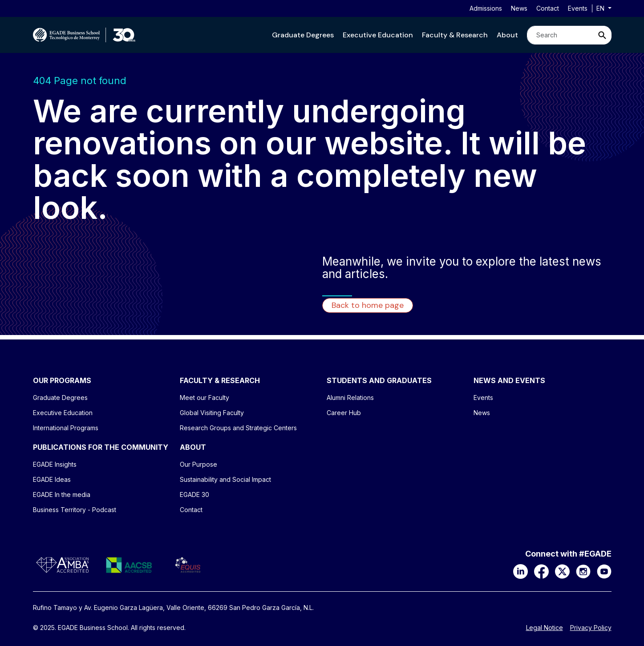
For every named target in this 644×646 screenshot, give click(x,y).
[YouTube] (604, 571)
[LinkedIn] (520, 571)
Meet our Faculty (205, 398)
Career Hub (344, 413)
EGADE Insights (55, 464)
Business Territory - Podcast (75, 510)
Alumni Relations (350, 398)
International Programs (66, 428)
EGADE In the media (62, 495)
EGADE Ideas (52, 479)
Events (578, 8)
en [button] (601, 8)
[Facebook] (541, 571)
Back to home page (368, 305)
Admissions (486, 8)
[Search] (560, 35)
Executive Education (378, 35)
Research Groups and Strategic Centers (238, 428)
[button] (303, 35)
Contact (548, 8)
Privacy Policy (591, 628)
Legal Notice (545, 628)
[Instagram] (583, 571)
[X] (562, 571)
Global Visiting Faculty (212, 413)
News (519, 8)
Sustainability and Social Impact (225, 479)
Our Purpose (198, 464)
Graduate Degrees (303, 35)
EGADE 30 (194, 495)
